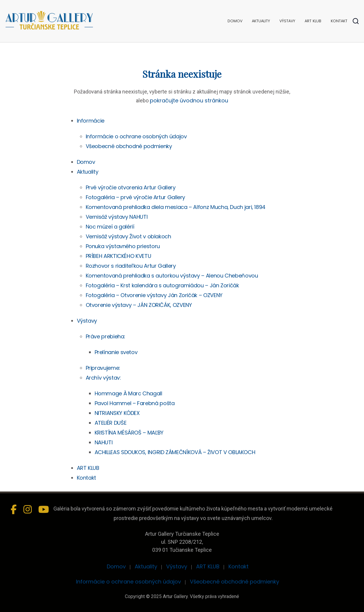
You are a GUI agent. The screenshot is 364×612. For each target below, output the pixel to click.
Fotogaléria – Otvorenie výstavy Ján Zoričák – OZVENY (154, 295)
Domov (235, 21)
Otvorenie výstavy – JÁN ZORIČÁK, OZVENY (139, 305)
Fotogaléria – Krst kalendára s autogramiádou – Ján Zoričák (162, 285)
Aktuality (261, 21)
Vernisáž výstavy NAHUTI (117, 217)
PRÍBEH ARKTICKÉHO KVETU (119, 256)
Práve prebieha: (106, 336)
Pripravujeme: (103, 368)
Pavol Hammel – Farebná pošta (135, 403)
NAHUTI (104, 442)
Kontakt (339, 21)
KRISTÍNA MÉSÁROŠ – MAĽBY (129, 433)
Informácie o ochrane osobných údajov (136, 136)
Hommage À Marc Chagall (128, 393)
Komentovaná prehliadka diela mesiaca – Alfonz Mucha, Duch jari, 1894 (176, 207)
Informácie (91, 121)
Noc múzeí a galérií (110, 227)
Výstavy (287, 21)
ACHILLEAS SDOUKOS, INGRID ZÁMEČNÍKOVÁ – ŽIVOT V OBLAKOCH (175, 452)
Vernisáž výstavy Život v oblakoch (128, 236)
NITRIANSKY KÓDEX (117, 413)
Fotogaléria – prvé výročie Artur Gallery (136, 197)
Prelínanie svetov (116, 352)
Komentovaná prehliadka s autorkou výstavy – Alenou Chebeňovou (172, 276)
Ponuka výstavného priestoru (123, 246)
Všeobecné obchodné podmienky (129, 146)
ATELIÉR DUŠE (111, 423)
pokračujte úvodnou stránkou (189, 100)
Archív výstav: (103, 378)
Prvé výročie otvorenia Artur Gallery (131, 187)
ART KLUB (313, 21)
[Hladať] (356, 21)
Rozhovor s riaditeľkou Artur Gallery (131, 266)
